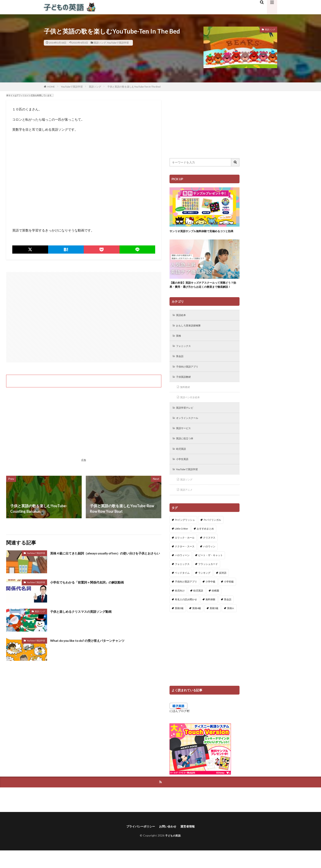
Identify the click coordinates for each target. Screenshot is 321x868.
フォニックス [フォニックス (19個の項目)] (182, 581)
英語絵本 (182, 326)
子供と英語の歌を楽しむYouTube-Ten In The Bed (134, 87)
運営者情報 (191, 844)
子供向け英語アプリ (189, 379)
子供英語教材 (185, 390)
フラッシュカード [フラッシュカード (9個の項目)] (208, 581)
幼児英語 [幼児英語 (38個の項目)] (198, 607)
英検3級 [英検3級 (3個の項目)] (179, 625)
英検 (179, 347)
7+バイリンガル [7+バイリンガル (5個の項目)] (212, 537)
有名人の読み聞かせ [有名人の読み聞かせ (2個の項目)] (186, 616)
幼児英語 (182, 464)
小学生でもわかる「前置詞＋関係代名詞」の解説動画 (94, 582)
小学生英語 (184, 475)
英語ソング (100, 43)
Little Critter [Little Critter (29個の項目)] (181, 545)
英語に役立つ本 (186, 453)
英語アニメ (188, 507)
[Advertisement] (84, 317)
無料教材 (186, 400)
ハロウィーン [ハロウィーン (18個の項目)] (182, 572)
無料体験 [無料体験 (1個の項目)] (210, 616)
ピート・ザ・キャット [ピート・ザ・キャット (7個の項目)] (210, 572)
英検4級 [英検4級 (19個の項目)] (197, 625)
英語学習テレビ (186, 421)
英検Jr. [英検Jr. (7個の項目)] (231, 625)
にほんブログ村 (180, 728)
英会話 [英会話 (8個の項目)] (228, 616)
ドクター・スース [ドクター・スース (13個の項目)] (185, 563)
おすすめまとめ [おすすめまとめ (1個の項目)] (205, 545)
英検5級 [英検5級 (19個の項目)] (214, 625)
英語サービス (185, 443)
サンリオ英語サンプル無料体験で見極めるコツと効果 (203, 233)
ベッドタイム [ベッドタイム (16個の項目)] (182, 590)
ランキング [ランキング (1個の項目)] (204, 590)
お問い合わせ (169, 844)
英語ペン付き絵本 (192, 411)
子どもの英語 (173, 853)
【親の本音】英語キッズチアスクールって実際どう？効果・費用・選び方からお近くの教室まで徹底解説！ (203, 292)
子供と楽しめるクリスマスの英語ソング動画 (87, 611)
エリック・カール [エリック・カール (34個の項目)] (185, 554)
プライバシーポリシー (138, 844)
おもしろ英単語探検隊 (191, 336)
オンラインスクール (189, 432)
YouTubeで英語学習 (118, 43)
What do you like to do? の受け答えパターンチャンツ (94, 640)
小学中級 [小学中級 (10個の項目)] (210, 599)
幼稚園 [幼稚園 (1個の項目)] (215, 607)
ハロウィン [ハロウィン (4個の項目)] (209, 563)
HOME (51, 87)
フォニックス (185, 358)
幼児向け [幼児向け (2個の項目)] (180, 607)
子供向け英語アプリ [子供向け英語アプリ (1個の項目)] (186, 599)
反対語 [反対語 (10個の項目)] (223, 590)
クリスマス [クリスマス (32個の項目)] (209, 554)
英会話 (181, 368)
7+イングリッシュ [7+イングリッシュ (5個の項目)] (185, 537)
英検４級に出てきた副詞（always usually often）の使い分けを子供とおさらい (104, 556)
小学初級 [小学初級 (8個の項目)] (229, 599)
